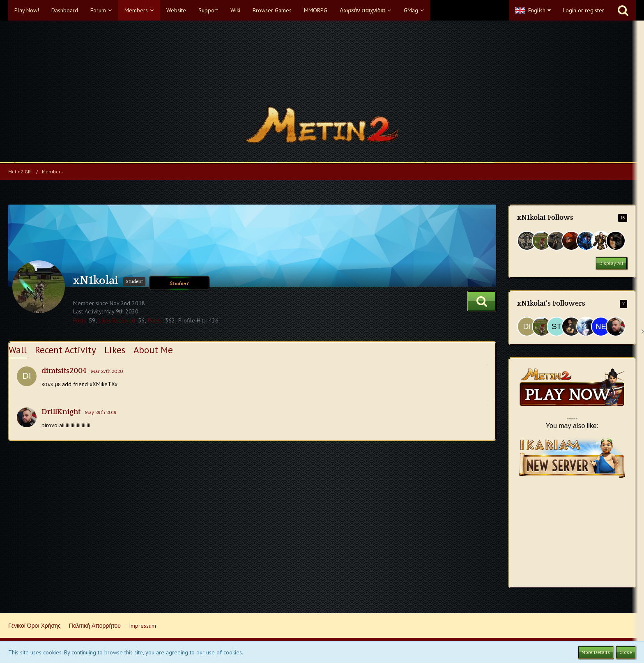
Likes (115, 350)
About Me (153, 350)
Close (626, 652)
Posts (79, 320)
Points (155, 320)
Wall (18, 350)
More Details (596, 652)
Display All (611, 263)
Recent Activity (66, 350)
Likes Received (117, 320)
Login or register (584, 10)
